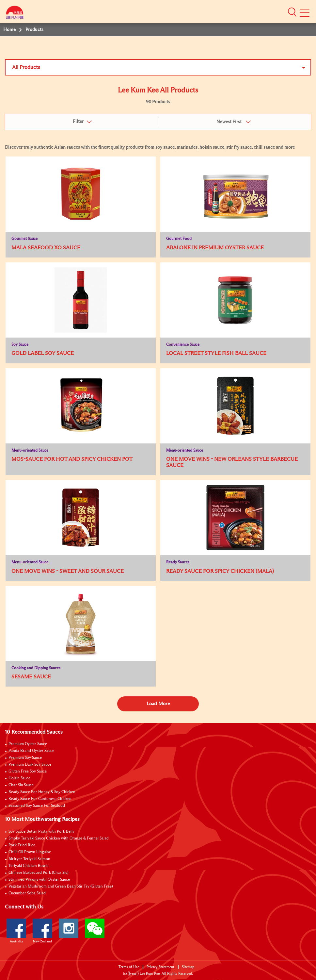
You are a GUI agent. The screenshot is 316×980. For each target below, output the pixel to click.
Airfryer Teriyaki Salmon (29, 859)
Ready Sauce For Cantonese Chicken (40, 799)
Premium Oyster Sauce (28, 744)
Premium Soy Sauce (25, 758)
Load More (158, 704)
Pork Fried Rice (22, 845)
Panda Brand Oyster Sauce (31, 751)
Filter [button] (78, 122)
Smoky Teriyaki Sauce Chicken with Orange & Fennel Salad (59, 839)
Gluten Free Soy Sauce (28, 772)
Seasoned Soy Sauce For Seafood (37, 806)
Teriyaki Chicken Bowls (28, 866)
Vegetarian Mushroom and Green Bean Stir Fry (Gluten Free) (61, 887)
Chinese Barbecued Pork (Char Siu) (39, 873)
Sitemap (188, 967)
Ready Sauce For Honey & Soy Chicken (42, 792)
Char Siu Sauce (21, 785)
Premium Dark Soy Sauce (30, 765)
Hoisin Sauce (19, 778)
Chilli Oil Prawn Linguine (30, 852)
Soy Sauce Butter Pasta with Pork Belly (41, 832)
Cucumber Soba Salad (27, 893)
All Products (26, 67)
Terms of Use (129, 967)
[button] (292, 12)
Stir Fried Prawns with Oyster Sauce (39, 880)
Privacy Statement (160, 967)
